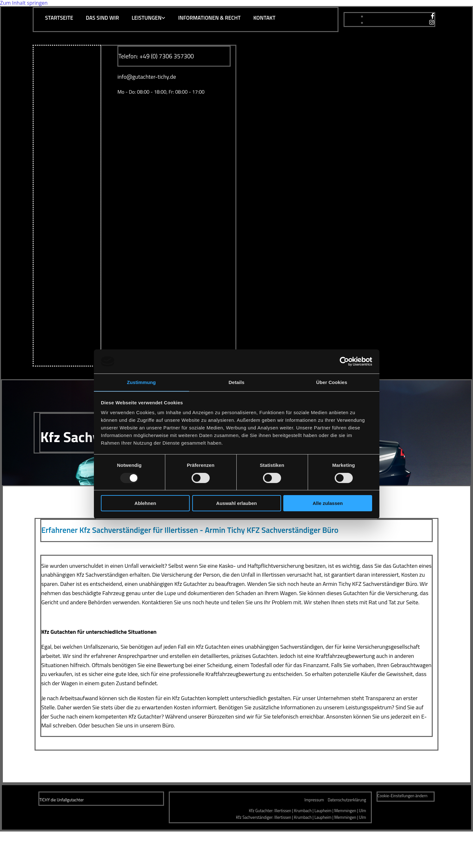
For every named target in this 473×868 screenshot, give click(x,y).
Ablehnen (145, 503)
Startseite (59, 18)
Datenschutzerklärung (347, 800)
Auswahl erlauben (236, 503)
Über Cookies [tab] (332, 382)
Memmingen (345, 811)
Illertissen (283, 811)
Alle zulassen (328, 503)
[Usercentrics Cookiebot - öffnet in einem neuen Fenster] (344, 361)
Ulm (363, 811)
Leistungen (147, 18)
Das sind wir (102, 18)
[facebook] (433, 16)
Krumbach (303, 811)
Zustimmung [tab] (141, 382)
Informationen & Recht (209, 18)
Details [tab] (237, 382)
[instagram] (432, 23)
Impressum (314, 800)
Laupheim (323, 811)
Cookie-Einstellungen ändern (403, 796)
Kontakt (264, 18)
